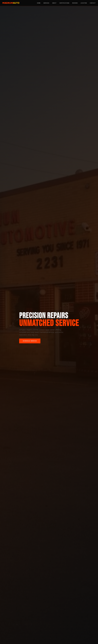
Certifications (64, 3)
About (54, 3)
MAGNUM (11, 3)
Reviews (75, 3)
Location (84, 3)
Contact (93, 3)
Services (46, 3)
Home (39, 3)
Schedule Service (30, 341)
